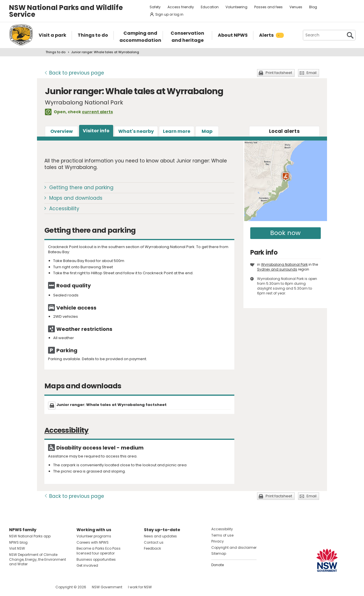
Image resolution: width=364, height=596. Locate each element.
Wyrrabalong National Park (284, 264)
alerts (284, 131)
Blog (313, 7)
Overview (62, 131)
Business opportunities (96, 559)
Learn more (177, 131)
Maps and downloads (76, 198)
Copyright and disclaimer (234, 547)
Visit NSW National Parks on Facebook (14, 587)
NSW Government (107, 587)
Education (210, 7)
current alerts (97, 112)
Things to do (55, 52)
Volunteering (236, 7)
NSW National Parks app (30, 536)
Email (312, 73)
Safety (155, 7)
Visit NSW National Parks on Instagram (27, 587)
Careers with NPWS (93, 542)
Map (207, 131)
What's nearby (136, 131)
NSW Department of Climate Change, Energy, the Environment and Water (38, 559)
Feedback (152, 548)
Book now (285, 233)
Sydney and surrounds (277, 269)
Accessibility (64, 209)
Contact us (154, 542)
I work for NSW (140, 587)
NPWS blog (18, 542)
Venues (296, 7)
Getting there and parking (81, 187)
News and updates (160, 536)
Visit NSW (17, 548)
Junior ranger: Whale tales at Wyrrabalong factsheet (111, 405)
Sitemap (219, 553)
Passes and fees (268, 7)
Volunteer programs (94, 536)
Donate (218, 565)
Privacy (218, 541)
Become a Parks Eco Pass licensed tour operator (99, 551)
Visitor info (96, 131)
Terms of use (222, 535)
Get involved (87, 565)
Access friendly (181, 7)
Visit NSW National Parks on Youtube (39, 587)
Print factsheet (279, 73)
